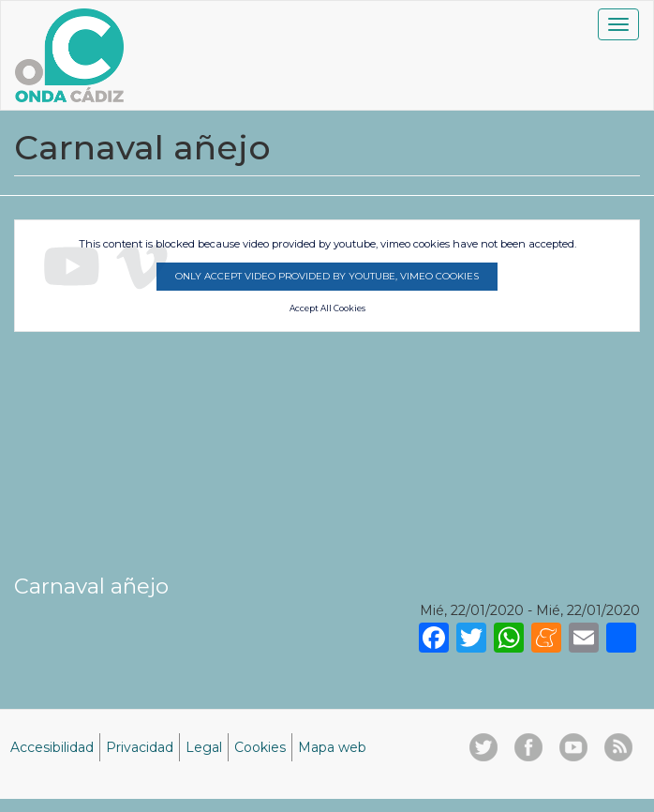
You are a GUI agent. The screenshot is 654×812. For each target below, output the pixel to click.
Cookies (260, 747)
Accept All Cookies (327, 308)
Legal (204, 747)
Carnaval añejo (91, 586)
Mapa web (332, 747)
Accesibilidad (52, 747)
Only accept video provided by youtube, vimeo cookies (327, 276)
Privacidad (140, 747)
